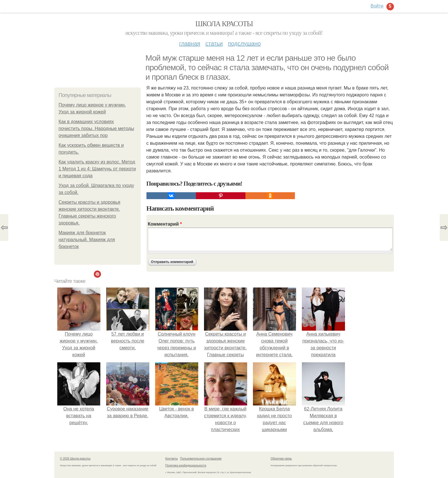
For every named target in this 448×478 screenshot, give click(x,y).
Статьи (214, 43)
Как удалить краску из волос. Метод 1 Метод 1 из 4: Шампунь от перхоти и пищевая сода (97, 169)
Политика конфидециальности (186, 465)
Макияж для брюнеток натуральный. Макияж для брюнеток (87, 240)
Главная (190, 43)
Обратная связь (281, 459)
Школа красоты (224, 24)
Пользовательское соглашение (201, 459)
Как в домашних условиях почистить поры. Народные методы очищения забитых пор (97, 128)
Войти (377, 6)
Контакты (172, 459)
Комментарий (165, 224)
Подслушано (244, 43)
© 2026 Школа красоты (75, 459)
